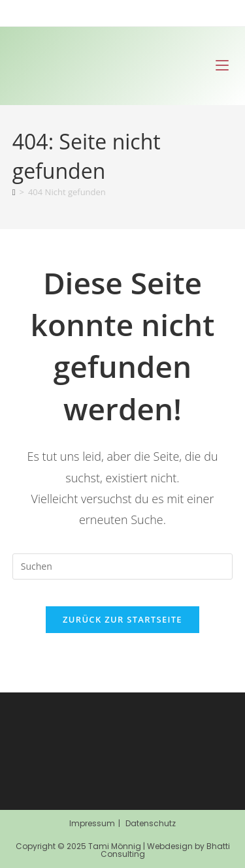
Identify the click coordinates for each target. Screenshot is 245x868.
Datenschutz (151, 823)
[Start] (14, 192)
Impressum (92, 823)
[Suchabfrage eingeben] (123, 566)
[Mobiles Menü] (222, 66)
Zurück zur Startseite (122, 619)
